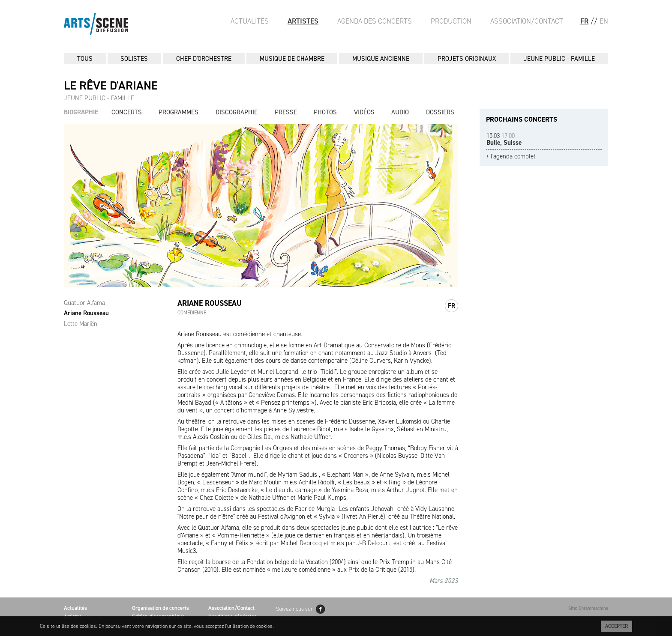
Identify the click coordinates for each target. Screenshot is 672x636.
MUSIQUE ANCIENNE (381, 59)
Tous (85, 59)
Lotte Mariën (81, 324)
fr (451, 306)
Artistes (303, 21)
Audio (400, 112)
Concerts (127, 112)
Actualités (250, 21)
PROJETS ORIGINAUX (467, 59)
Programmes (178, 112)
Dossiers (440, 112)
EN (604, 21)
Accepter (616, 626)
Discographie (237, 112)
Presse (286, 112)
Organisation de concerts (160, 608)
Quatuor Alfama (84, 303)
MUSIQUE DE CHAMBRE (292, 59)
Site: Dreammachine (588, 608)
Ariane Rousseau (86, 313)
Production (451, 21)
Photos (325, 112)
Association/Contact (527, 21)
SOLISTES (134, 59)
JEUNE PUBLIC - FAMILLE (559, 59)
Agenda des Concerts (375, 21)
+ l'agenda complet (511, 157)
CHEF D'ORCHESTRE (204, 59)
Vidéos (364, 112)
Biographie (81, 112)
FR (584, 21)
